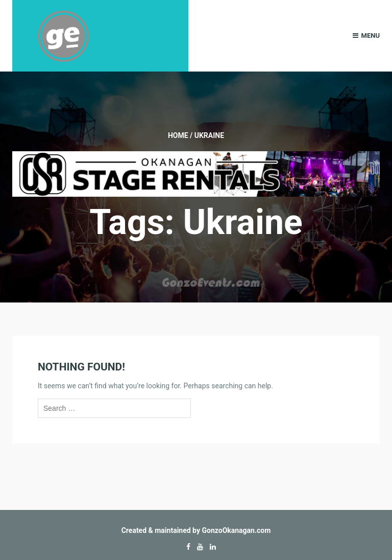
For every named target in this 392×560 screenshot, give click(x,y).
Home (178, 135)
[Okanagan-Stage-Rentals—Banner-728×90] (196, 173)
